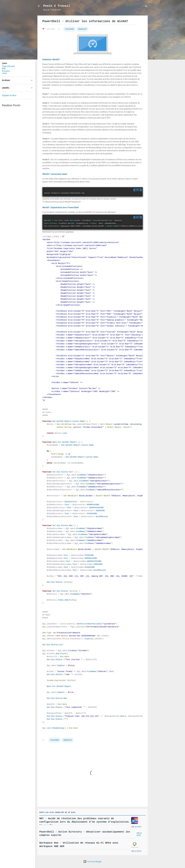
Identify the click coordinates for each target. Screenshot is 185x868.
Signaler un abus (9, 95)
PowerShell (69, 29)
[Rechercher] (146, 7)
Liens (4, 73)
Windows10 (82, 29)
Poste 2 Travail (57, 6)
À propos (6, 71)
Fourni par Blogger (93, 862)
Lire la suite (136, 828)
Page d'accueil (8, 66)
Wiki (4, 69)
